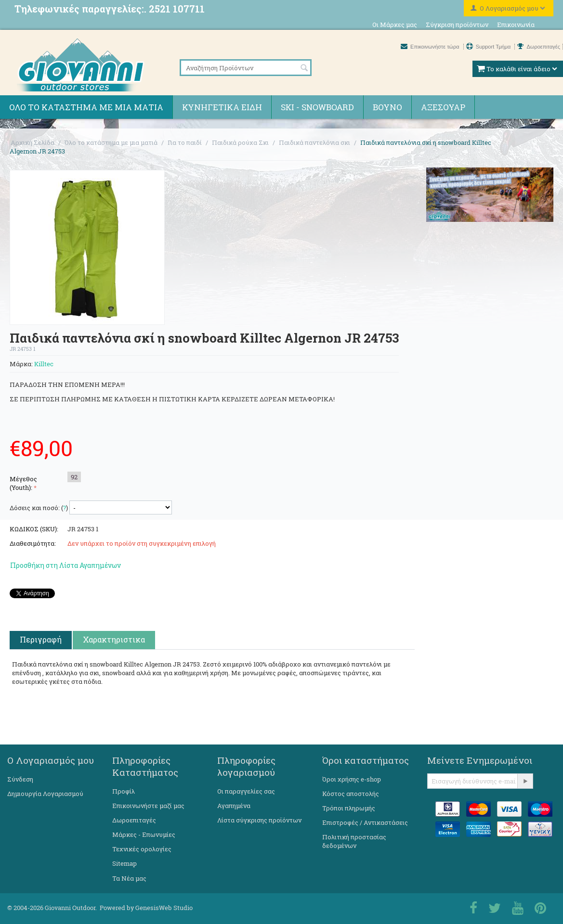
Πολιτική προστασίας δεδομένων (354, 841)
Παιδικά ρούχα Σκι (240, 142)
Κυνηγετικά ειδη (222, 107)
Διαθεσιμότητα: (33, 543)
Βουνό (387, 107)
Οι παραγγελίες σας (246, 791)
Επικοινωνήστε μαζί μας (148, 806)
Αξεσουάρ (443, 107)
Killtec (44, 364)
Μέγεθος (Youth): (23, 483)
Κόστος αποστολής (351, 794)
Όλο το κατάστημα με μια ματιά (86, 107)
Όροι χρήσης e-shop (352, 779)
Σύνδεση (20, 779)
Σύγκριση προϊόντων (457, 25)
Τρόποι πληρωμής (349, 808)
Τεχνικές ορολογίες (142, 849)
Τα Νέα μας (129, 878)
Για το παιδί (185, 142)
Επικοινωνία (516, 25)
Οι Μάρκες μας (395, 25)
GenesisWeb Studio (164, 908)
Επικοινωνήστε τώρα (431, 47)
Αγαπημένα (234, 806)
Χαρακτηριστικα (114, 639)
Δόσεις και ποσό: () (39, 508)
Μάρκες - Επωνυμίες (144, 834)
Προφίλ (124, 791)
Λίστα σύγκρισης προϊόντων (259, 820)
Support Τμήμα (489, 47)
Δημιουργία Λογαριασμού (45, 794)
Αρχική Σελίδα (33, 142)
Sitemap (124, 863)
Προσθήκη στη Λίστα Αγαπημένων (65, 565)
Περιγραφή (41, 639)
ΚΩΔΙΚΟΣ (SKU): (34, 529)
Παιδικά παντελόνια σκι (314, 142)
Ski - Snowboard (317, 107)
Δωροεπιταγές (539, 47)
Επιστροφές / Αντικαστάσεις (365, 822)
